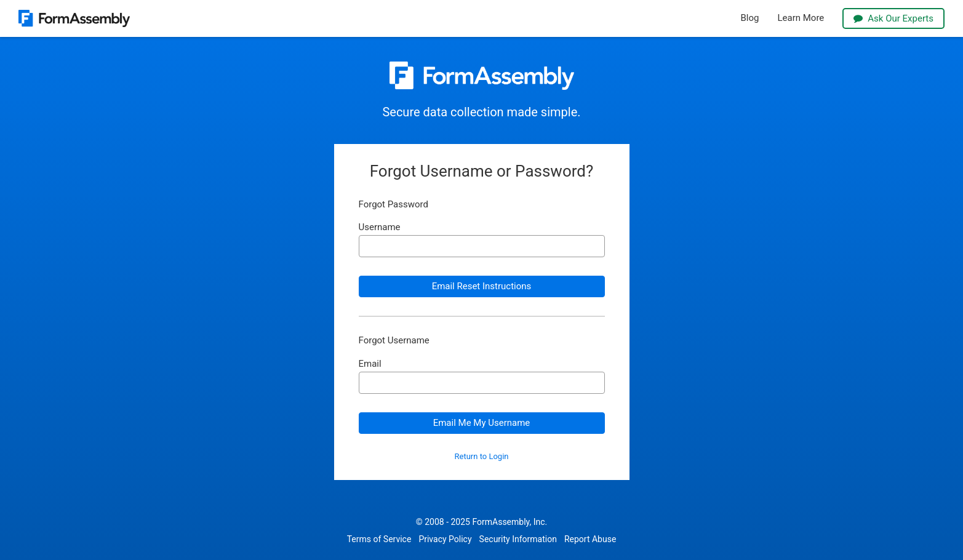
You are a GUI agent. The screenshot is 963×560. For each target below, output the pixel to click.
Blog (750, 18)
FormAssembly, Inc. (509, 522)
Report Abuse (590, 539)
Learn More (801, 18)
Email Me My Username (482, 423)
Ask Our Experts (893, 18)
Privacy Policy (445, 539)
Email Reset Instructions (482, 286)
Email (370, 364)
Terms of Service (379, 539)
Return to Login (482, 457)
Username (380, 227)
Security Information (518, 539)
